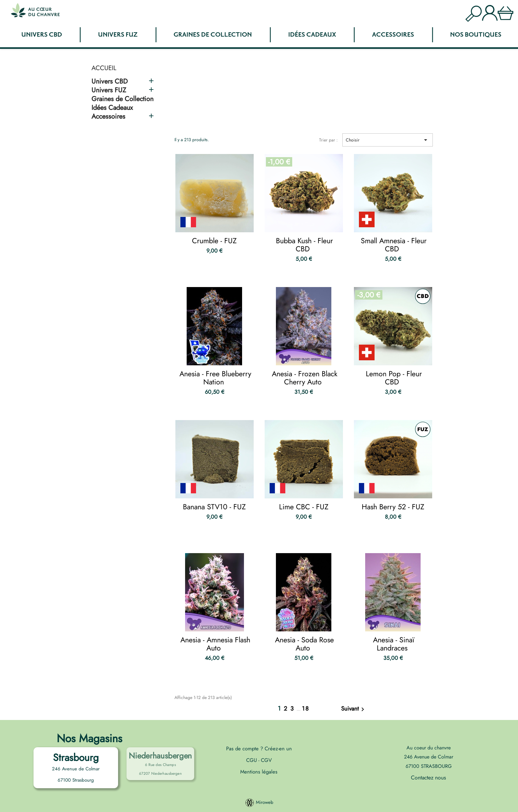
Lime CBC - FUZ (304, 507)
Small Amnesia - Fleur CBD (394, 245)
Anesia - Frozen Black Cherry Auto (305, 378)
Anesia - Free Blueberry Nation (215, 378)
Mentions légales (259, 772)
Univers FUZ (118, 35)
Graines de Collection (213, 35)
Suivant (354, 709)
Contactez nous (428, 778)
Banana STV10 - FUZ (214, 507)
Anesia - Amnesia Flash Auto (215, 644)
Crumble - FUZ (214, 241)
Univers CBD (42, 35)
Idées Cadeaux (312, 35)
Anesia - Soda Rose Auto (304, 644)
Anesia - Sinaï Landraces (394, 644)
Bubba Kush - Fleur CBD (304, 245)
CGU (252, 760)
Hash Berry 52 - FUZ (393, 507)
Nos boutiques (476, 35)
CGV (266, 760)
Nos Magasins (89, 738)
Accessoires (393, 35)
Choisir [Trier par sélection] (388, 140)
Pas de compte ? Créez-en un (259, 748)
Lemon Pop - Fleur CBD (394, 378)
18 (306, 709)
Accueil (104, 68)
